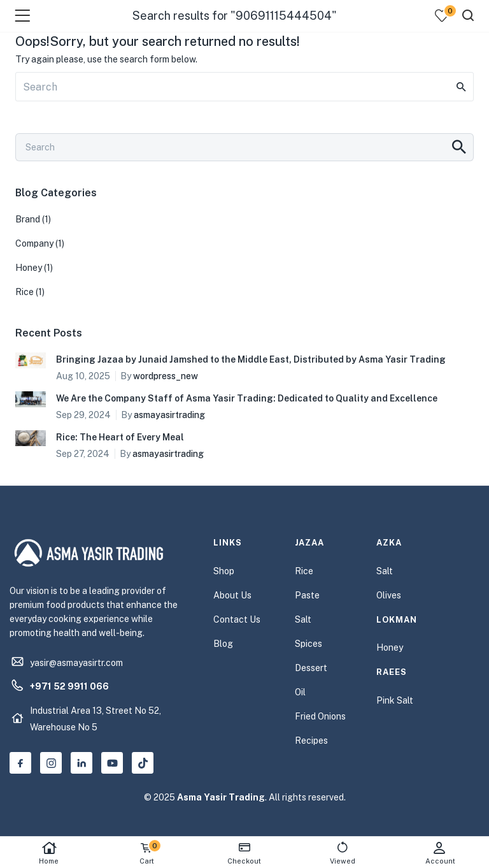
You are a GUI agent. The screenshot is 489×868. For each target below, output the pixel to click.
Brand (28, 219)
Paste (307, 595)
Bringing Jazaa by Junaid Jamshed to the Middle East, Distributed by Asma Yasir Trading (251, 359)
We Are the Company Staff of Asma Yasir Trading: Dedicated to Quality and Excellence (247, 398)
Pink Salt (395, 700)
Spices (308, 644)
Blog (223, 644)
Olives (389, 595)
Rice (25, 292)
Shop (224, 571)
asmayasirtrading (169, 415)
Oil (300, 692)
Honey (29, 268)
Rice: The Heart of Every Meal (120, 437)
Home (49, 853)
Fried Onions (320, 716)
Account (440, 853)
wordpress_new (166, 376)
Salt (303, 619)
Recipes (311, 741)
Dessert (311, 668)
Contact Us (237, 619)
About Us (232, 595)
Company (34, 243)
